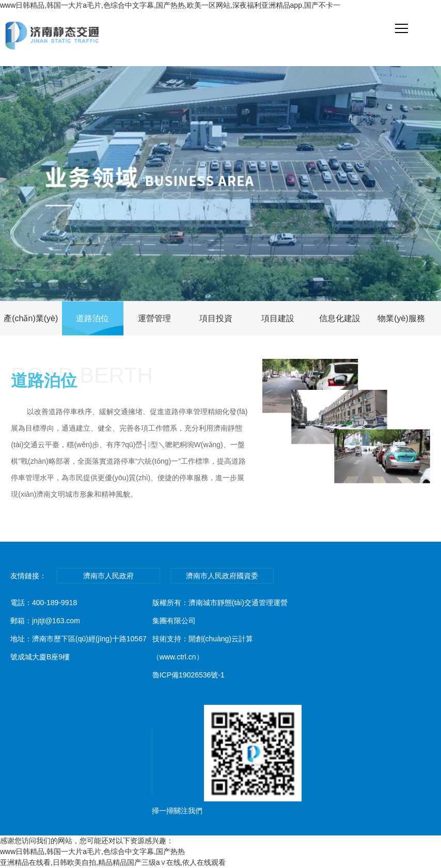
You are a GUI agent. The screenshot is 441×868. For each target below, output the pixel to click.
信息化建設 (340, 318)
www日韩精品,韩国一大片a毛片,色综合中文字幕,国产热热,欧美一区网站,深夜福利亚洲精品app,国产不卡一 (170, 5)
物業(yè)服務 (401, 318)
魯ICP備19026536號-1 (188, 675)
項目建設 (278, 318)
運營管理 (154, 318)
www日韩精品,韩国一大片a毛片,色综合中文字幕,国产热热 (92, 851)
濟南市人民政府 (108, 576)
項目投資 (216, 318)
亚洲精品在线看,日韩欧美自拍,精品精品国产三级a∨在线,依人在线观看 (113, 862)
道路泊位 (92, 318)
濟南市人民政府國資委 (222, 576)
